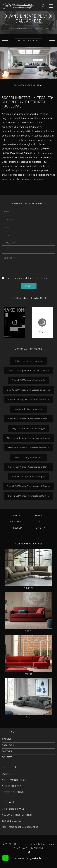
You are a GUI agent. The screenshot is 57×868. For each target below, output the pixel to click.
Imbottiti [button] (40, 516)
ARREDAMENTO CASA (14, 780)
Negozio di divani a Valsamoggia (29, 428)
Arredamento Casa (24, 28)
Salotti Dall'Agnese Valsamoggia (29, 380)
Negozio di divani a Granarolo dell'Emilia (28, 448)
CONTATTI (7, 757)
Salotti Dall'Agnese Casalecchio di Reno (29, 371)
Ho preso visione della (26, 278)
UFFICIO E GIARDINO (13, 792)
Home (10, 28)
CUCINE (6, 774)
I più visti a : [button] (40, 528)
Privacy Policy (39, 278)
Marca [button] (17, 516)
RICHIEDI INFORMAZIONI (29, 85)
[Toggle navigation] (51, 6)
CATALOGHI (8, 745)
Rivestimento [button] (17, 522)
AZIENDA (7, 739)
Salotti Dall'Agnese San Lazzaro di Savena (29, 390)
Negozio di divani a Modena (29, 409)
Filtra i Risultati (29, 41)
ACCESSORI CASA (11, 786)
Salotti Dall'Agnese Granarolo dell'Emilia (28, 400)
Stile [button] (40, 522)
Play (47, 28)
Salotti (39, 28)
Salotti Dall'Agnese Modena (29, 361)
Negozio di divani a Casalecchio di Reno (29, 419)
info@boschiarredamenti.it (23, 827)
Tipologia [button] (17, 528)
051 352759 (14, 821)
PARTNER (7, 751)
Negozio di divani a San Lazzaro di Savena (29, 438)
